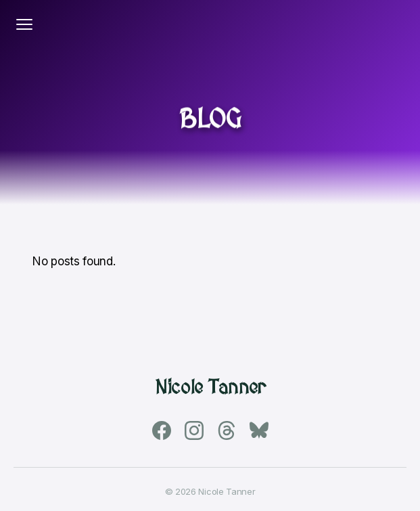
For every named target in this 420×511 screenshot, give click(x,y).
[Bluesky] (259, 430)
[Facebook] (162, 430)
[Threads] (227, 430)
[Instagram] (194, 430)
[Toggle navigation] (24, 24)
